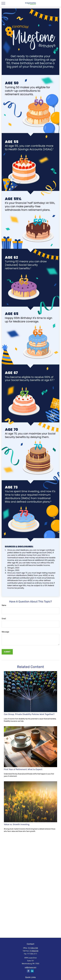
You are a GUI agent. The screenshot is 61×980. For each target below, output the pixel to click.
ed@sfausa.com (31, 967)
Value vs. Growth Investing (17, 824)
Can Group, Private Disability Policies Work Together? (29, 714)
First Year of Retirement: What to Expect (23, 769)
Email (4, 619)
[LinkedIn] (32, 971)
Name (4, 605)
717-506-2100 (33, 948)
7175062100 (34, 951)
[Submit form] (7, 652)
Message (5, 632)
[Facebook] (28, 971)
